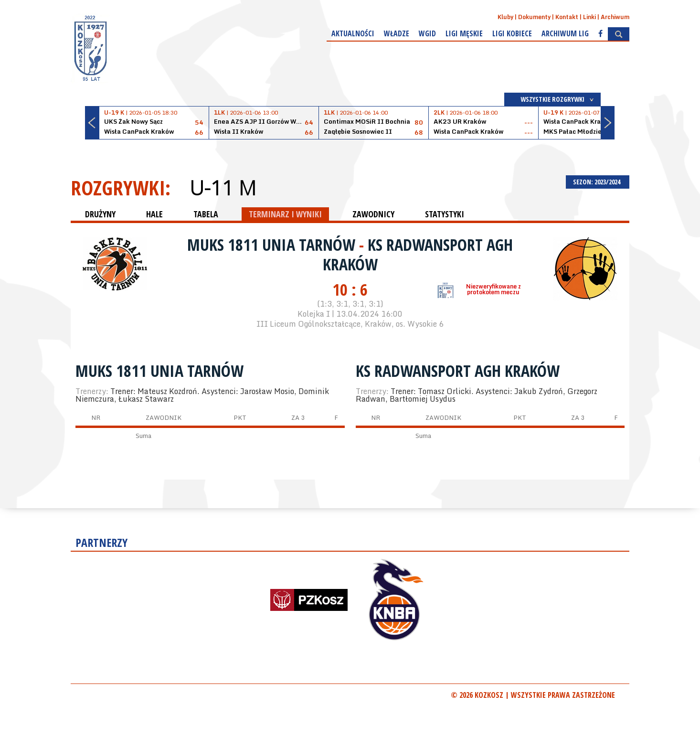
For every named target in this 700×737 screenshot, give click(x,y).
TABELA (206, 214)
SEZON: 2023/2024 (598, 182)
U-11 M (223, 188)
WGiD (427, 33)
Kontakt (567, 17)
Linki (589, 17)
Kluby (505, 17)
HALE (154, 214)
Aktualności (353, 33)
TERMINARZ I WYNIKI (285, 214)
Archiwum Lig (565, 33)
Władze (397, 33)
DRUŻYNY (100, 214)
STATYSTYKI (445, 214)
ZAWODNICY (373, 214)
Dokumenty (534, 17)
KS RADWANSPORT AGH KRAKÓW (418, 254)
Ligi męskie (464, 33)
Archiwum (615, 17)
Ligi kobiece (512, 33)
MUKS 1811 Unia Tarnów (273, 245)
